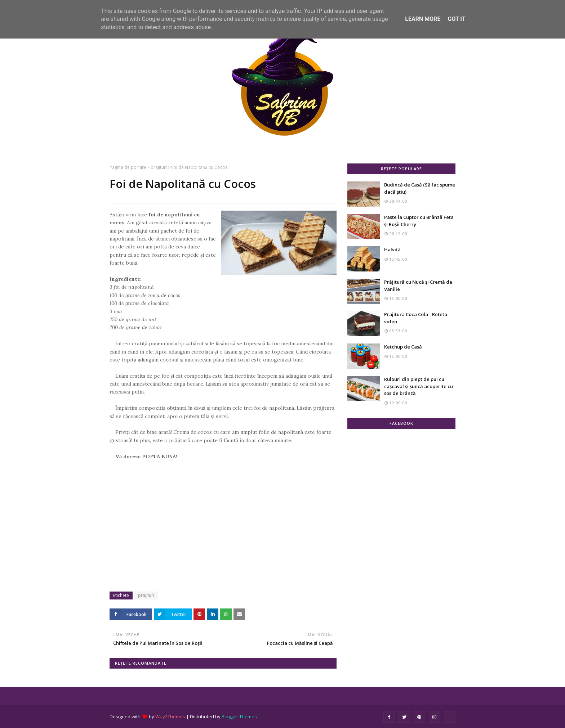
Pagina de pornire (128, 167)
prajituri (159, 167)
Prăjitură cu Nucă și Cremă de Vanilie (418, 286)
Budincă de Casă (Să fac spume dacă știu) (420, 188)
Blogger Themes (239, 716)
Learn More (423, 19)
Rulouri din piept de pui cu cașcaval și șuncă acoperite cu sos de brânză (419, 386)
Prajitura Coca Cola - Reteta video (416, 318)
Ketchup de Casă (403, 347)
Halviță (392, 250)
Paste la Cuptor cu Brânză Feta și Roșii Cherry (419, 221)
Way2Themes (170, 716)
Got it (456, 19)
